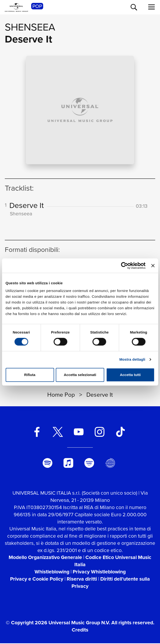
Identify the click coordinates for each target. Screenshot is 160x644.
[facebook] (37, 432)
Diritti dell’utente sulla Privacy (111, 583)
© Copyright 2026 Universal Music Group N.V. (58, 623)
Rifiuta (30, 375)
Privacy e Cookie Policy (37, 580)
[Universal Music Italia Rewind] (110, 464)
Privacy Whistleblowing (99, 572)
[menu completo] (152, 7)
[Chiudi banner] (153, 266)
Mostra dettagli (132, 359)
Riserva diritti (82, 580)
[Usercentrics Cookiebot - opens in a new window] (125, 266)
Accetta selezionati (80, 375)
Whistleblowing (52, 572)
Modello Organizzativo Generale (45, 558)
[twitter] (58, 432)
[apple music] (68, 464)
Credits (80, 630)
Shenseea (30, 27)
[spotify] (47, 464)
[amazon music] (89, 464)
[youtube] (79, 432)
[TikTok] (121, 432)
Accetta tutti (130, 375)
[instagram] (100, 432)
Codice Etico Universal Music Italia (113, 562)
